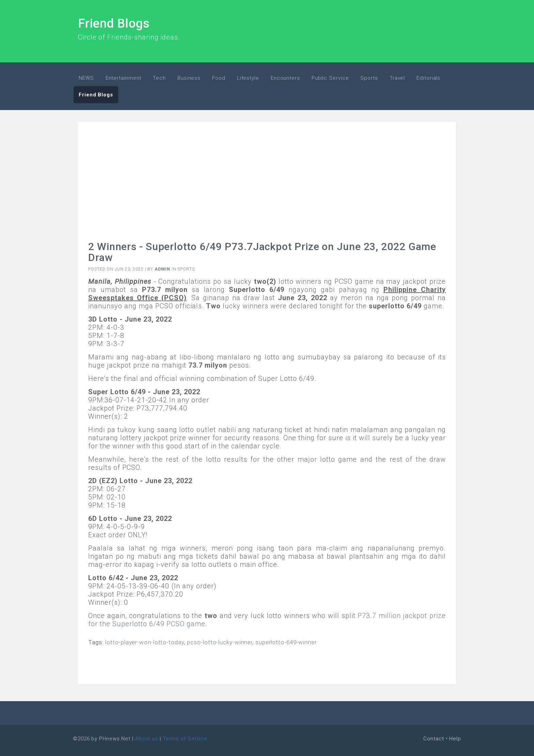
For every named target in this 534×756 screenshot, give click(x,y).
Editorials (428, 78)
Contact (434, 739)
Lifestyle (248, 78)
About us (147, 739)
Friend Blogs (114, 24)
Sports (369, 78)
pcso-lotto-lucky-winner (220, 642)
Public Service (330, 78)
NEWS (86, 78)
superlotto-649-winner (286, 642)
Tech (159, 78)
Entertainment (124, 78)
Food (219, 78)
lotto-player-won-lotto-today (145, 642)
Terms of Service (185, 739)
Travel (397, 78)
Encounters (285, 78)
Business (189, 78)
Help (455, 739)
